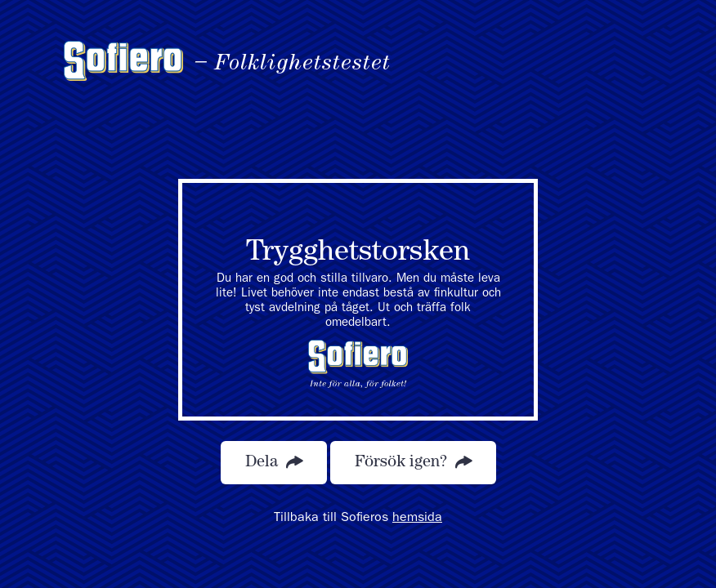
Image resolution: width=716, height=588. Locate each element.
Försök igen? (413, 463)
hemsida (417, 519)
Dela (274, 463)
